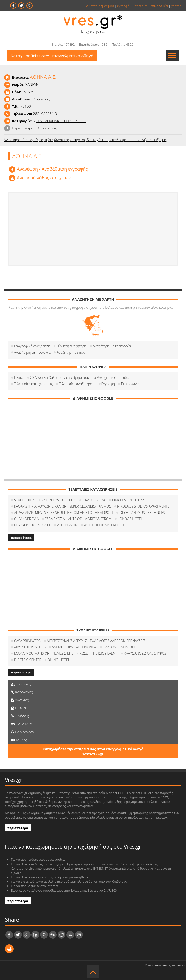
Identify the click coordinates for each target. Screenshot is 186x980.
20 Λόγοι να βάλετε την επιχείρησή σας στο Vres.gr (69, 377)
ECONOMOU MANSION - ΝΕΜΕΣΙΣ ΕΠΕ (44, 653)
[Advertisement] (93, 229)
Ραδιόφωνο (22, 732)
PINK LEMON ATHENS (129, 500)
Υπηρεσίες (121, 377)
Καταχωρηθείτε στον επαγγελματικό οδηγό (52, 56)
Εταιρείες (21, 684)
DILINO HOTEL (59, 660)
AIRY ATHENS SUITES (30, 647)
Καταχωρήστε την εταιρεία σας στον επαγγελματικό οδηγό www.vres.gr (93, 751)
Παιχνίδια (21, 724)
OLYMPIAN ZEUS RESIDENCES (142, 513)
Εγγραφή (108, 384)
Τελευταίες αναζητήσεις (77, 384)
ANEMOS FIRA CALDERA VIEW (74, 647)
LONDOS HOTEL (130, 519)
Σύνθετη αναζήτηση (72, 346)
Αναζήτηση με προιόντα (32, 352)
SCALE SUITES (25, 500)
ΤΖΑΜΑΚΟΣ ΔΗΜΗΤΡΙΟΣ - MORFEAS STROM (78, 519)
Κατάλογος (22, 692)
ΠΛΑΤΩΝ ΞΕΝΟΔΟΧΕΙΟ (120, 647)
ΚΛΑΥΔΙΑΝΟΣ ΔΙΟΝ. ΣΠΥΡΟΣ (145, 653)
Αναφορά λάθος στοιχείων (44, 178)
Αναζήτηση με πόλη (72, 352)
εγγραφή (123, 6)
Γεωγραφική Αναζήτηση (32, 346)
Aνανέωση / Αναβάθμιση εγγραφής (52, 169)
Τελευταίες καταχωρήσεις (33, 384)
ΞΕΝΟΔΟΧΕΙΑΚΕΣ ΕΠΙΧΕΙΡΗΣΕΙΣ (61, 121)
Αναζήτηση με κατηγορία (112, 346)
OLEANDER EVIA (26, 519)
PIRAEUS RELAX (94, 500)
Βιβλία (18, 708)
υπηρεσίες (140, 6)
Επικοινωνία (130, 384)
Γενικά (19, 377)
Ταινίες (19, 740)
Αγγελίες (20, 700)
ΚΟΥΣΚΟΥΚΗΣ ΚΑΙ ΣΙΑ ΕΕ (32, 525)
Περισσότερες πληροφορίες (35, 128)
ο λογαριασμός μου (100, 6)
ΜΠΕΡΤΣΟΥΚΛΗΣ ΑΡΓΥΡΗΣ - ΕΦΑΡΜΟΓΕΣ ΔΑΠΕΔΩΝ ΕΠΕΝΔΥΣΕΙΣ (96, 641)
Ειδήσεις (20, 716)
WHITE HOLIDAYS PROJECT (104, 525)
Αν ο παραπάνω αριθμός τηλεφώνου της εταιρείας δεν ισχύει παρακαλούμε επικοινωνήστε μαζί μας (85, 140)
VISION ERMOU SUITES (59, 500)
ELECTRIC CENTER (28, 660)
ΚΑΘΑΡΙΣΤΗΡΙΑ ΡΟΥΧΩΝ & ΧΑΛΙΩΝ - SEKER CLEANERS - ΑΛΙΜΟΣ (62, 506)
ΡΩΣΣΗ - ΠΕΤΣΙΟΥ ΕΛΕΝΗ (99, 653)
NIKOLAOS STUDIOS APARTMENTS (143, 506)
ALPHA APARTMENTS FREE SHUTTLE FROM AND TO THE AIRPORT (64, 513)
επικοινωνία (159, 6)
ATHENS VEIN (67, 525)
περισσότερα (21, 538)
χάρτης (176, 6)
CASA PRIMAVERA (27, 641)
